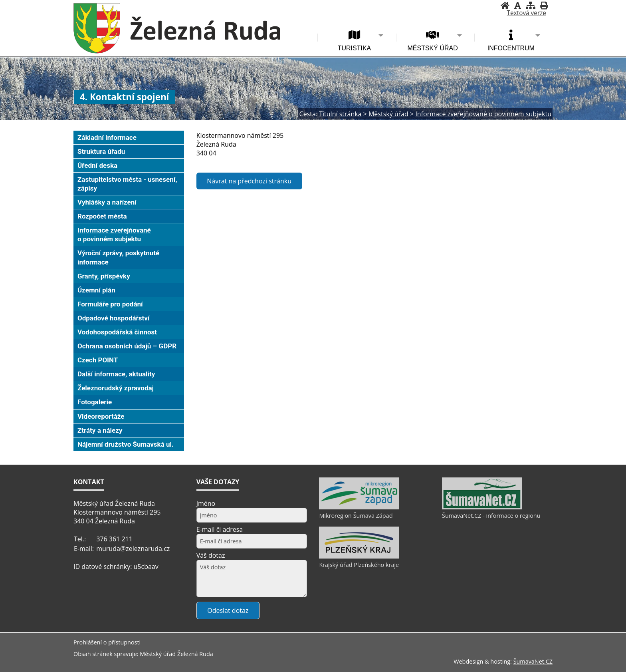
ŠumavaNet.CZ (533, 661)
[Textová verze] (527, 13)
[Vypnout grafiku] (518, 5)
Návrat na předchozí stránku (249, 181)
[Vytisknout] (544, 5)
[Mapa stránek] (531, 5)
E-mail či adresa (220, 529)
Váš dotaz (211, 555)
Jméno (206, 503)
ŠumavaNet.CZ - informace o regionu (491, 516)
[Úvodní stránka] (505, 5)
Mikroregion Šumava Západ (356, 516)
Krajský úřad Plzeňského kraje (359, 565)
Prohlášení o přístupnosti (107, 642)
